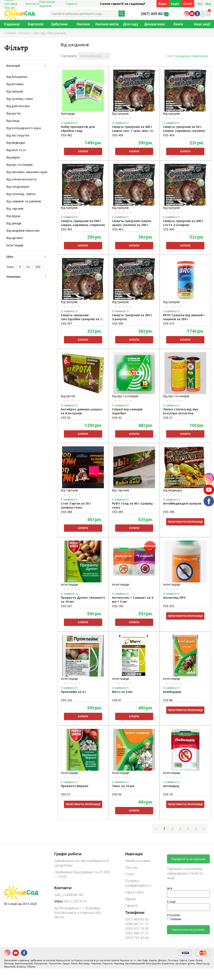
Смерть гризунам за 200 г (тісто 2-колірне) (183, 223)
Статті (188, 4)
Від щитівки (15, 238)
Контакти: (63, 888)
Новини (174, 919)
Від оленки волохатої (22, 179)
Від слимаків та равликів (24, 201)
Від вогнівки (15, 84)
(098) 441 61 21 (137, 924)
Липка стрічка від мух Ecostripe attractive (181, 411)
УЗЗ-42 (117, 418)
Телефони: (135, 912)
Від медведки (16, 143)
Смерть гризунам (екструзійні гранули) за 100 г (83, 317)
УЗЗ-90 (117, 794)
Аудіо (175, 4)
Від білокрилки (17, 77)
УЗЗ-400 (169, 229)
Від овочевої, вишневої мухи (27, 172)
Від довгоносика (18, 106)
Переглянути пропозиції (185, 522)
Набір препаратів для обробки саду (78, 129)
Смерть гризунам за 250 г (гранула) (132, 317)
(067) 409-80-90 (154, 14)
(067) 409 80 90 (137, 919)
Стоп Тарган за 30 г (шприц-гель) (76, 505)
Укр (208, 4)
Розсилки (174, 915)
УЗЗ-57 (66, 794)
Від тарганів (15, 209)
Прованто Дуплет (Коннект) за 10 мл (83, 600)
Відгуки (131, 899)
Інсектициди (15, 245)
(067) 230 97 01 (71, 901)
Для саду (131, 24)
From (15, 267)
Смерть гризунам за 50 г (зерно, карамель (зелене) (184, 129)
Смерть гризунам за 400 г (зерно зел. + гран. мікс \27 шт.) (133, 129)
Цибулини (59, 24)
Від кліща (13, 121)
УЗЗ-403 (66, 229)
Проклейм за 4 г (73, 692)
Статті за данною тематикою (187, 56)
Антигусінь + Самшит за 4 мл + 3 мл (132, 600)
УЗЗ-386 (66, 512)
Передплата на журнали (188, 859)
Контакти (32, 4)
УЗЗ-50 (66, 418)
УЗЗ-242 (66, 700)
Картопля (36, 24)
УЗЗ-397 (66, 323)
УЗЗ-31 (168, 418)
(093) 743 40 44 (137, 938)
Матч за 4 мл (122, 692)
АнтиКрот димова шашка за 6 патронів (81, 411)
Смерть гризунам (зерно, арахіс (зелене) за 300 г (132, 223)
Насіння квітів (107, 24)
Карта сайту (134, 892)
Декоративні (154, 24)
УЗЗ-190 (118, 606)
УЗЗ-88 (168, 700)
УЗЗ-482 (66, 135)
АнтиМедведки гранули (182, 503)
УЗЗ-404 (169, 135)
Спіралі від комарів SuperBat (127, 411)
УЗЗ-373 (169, 323)
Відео (163, 4)
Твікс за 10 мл (123, 786)
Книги (178, 24)
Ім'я (170, 888)
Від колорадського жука (24, 128)
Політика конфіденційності (138, 883)
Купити (83, 151)
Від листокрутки (18, 135)
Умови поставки (138, 861)
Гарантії (72, 4)
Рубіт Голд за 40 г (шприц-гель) (133, 505)
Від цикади (14, 223)
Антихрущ (171, 786)
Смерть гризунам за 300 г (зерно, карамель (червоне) (83, 223)
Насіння (83, 24)
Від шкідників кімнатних (23, 231)
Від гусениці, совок (20, 99)
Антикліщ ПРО (174, 598)
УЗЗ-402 (118, 229)
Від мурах (13, 157)
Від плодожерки (18, 187)
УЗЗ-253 (169, 606)
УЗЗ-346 (169, 512)
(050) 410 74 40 (137, 929)
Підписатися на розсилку (188, 930)
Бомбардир (172, 692)
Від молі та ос (16, 150)
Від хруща (13, 216)
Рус (200, 4)
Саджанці (12, 24)
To (35, 267)
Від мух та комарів (19, 165)
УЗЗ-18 (168, 794)
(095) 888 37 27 (137, 933)
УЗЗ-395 (118, 323)
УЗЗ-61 (117, 700)
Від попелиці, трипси (21, 194)
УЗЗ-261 (66, 606)
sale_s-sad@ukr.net (69, 895)
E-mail (171, 902)
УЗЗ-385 (118, 512)
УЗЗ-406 (118, 135)
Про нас (132, 867)
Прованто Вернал (75, 786)
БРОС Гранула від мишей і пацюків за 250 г (184, 317)
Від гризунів (15, 91)
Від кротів (13, 113)
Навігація (134, 854)
